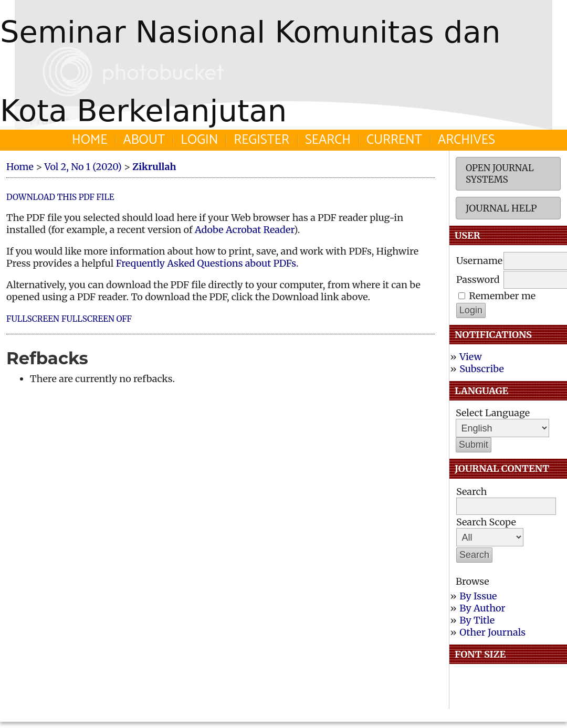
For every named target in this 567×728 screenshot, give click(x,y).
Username (479, 261)
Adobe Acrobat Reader (244, 230)
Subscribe (482, 369)
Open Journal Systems (500, 174)
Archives (466, 140)
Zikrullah (154, 167)
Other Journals (492, 632)
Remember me (502, 296)
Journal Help (501, 208)
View (470, 357)
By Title (477, 620)
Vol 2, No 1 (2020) (83, 167)
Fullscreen (33, 319)
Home (90, 140)
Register (261, 140)
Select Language (493, 413)
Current (394, 140)
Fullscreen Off (97, 319)
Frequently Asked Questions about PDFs (206, 263)
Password (478, 279)
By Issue (478, 596)
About (144, 140)
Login (199, 140)
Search (328, 140)
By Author (482, 608)
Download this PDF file (60, 197)
